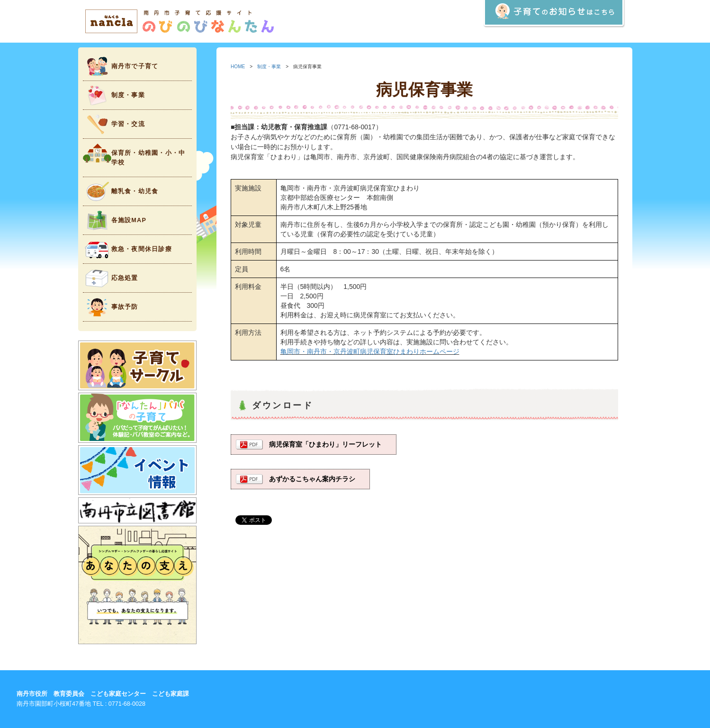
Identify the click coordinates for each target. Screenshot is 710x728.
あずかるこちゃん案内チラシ (312, 479)
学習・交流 (114, 124)
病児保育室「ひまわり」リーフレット (325, 444)
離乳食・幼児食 (121, 192)
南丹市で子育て (121, 67)
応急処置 (111, 278)
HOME (238, 67)
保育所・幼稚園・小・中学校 (134, 155)
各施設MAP (115, 220)
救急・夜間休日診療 (127, 249)
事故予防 (111, 307)
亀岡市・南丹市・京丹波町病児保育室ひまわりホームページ (370, 351)
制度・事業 (114, 95)
